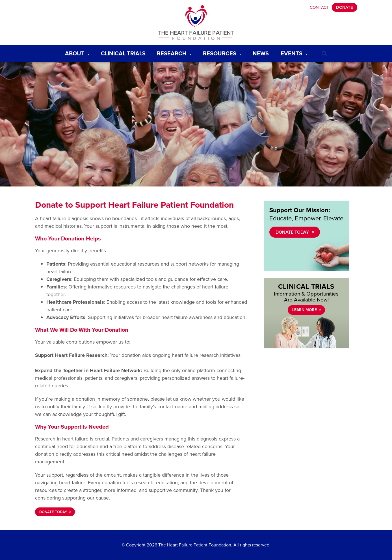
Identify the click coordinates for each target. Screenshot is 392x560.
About (79, 52)
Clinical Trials (125, 52)
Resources (224, 52)
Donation (73, 238)
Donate (345, 7)
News (262, 52)
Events (295, 52)
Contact (319, 7)
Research (176, 52)
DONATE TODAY (53, 512)
